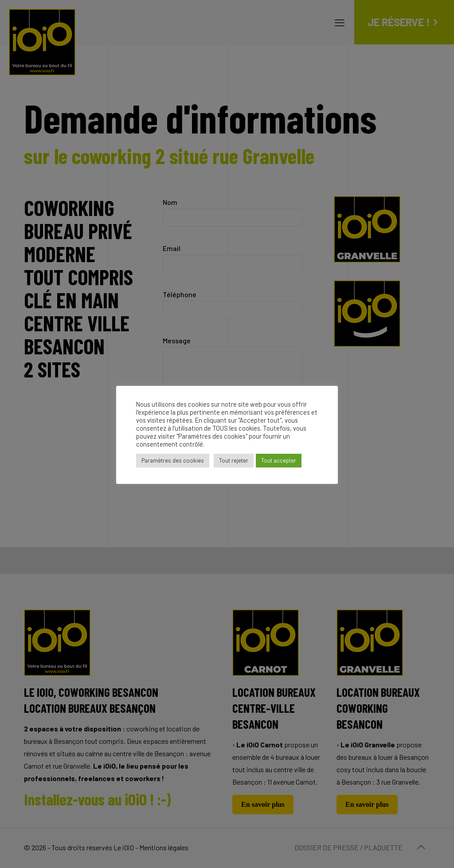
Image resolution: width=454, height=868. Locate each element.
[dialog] (437, 850)
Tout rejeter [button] (234, 460)
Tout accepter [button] (279, 460)
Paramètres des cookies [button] (173, 460)
